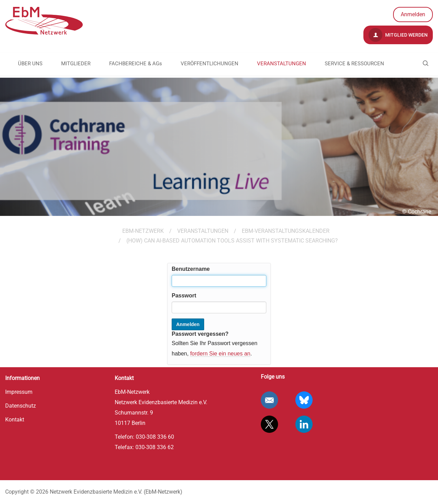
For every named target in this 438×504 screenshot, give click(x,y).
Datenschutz (21, 406)
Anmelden (413, 14)
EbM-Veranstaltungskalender (286, 231)
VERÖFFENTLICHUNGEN (210, 64)
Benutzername (191, 269)
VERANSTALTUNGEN (282, 64)
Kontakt (15, 420)
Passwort (184, 296)
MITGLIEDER (76, 64)
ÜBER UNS (30, 64)
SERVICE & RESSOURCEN (354, 64)
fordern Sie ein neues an (220, 354)
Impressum (19, 392)
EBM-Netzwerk (143, 231)
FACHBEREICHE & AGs (136, 64)
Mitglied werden (398, 35)
